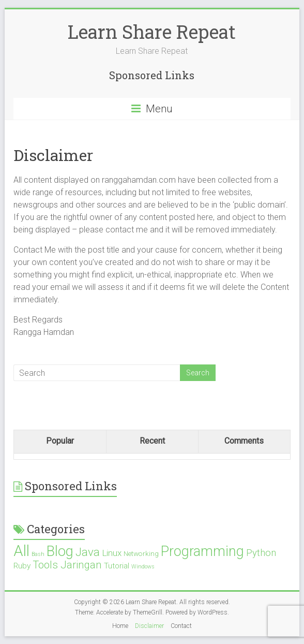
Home (120, 626)
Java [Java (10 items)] (88, 552)
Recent (152, 441)
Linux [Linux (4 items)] (112, 553)
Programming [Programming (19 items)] (202, 551)
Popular (60, 441)
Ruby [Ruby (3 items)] (22, 566)
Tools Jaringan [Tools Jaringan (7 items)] (67, 565)
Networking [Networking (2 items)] (141, 553)
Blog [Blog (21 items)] (60, 551)
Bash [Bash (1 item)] (38, 554)
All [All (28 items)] (21, 551)
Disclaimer (149, 626)
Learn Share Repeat (152, 32)
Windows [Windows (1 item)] (143, 567)
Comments (244, 441)
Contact (181, 626)
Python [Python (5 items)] (261, 553)
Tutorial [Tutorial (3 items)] (117, 566)
